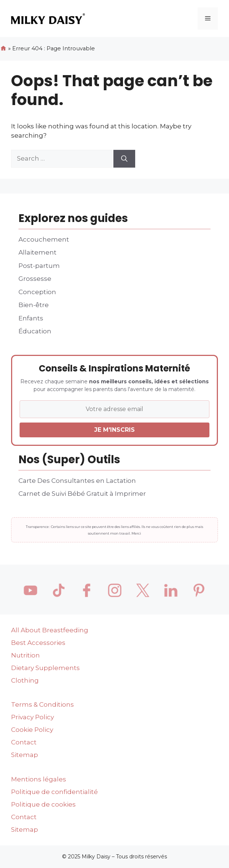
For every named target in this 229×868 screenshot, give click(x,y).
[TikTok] (58, 591)
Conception (37, 292)
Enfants (31, 318)
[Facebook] (86, 591)
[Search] (124, 159)
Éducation (35, 331)
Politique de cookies (43, 804)
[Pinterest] (199, 591)
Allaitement (37, 252)
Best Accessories (38, 643)
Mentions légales (39, 779)
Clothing (25, 680)
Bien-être (34, 305)
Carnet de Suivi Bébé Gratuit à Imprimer (82, 494)
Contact (24, 742)
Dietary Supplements (45, 668)
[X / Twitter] (143, 591)
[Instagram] (115, 591)
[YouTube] (30, 591)
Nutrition (25, 655)
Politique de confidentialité (54, 792)
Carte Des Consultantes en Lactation (77, 481)
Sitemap (25, 755)
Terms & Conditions (42, 704)
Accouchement (44, 239)
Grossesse (35, 279)
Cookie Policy (32, 730)
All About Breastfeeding (50, 630)
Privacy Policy (33, 717)
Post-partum (39, 266)
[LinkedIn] (171, 591)
